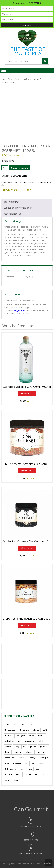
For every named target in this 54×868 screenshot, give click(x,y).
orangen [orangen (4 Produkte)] (44, 758)
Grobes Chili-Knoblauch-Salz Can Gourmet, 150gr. (27, 619)
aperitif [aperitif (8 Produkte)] (24, 724)
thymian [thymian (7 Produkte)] (9, 774)
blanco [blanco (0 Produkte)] (36, 730)
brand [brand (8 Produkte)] (32, 736)
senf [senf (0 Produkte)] (22, 769)
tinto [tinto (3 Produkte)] (18, 774)
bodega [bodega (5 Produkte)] (9, 736)
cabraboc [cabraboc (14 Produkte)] (9, 741)
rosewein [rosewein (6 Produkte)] (17, 763)
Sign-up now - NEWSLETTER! (27, 3)
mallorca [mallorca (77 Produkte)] (28, 752)
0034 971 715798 (31, 840)
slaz (3, 185)
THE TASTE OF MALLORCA (28, 51)
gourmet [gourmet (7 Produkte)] (43, 747)
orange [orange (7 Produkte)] (33, 758)
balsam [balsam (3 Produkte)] (34, 724)
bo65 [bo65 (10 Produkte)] (45, 730)
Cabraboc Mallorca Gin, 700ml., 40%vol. (27, 387)
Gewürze (17, 176)
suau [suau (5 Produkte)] (30, 769)
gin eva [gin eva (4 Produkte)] (33, 747)
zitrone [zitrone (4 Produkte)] (16, 780)
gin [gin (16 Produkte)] (24, 747)
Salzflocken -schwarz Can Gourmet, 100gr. (27, 541)
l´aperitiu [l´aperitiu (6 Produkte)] (17, 752)
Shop (11, 79)
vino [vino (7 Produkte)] (42, 774)
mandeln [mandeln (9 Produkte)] (40, 752)
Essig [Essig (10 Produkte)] (17, 747)
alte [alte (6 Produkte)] (15, 724)
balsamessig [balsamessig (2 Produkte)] (11, 730)
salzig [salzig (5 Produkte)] (42, 763)
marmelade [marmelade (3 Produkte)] (10, 758)
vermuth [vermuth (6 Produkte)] (28, 774)
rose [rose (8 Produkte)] (7, 763)
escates (31, 182)
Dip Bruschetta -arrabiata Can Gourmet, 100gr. (27, 464)
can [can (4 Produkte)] (19, 741)
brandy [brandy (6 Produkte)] (41, 736)
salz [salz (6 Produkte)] (34, 763)
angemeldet (20, 310)
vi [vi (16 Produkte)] (36, 774)
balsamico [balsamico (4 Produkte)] (25, 730)
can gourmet (21, 182)
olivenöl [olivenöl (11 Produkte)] (23, 758)
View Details (29, 393)
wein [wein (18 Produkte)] (7, 780)
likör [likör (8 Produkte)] (7, 752)
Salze (18, 79)
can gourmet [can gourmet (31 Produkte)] (30, 741)
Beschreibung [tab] (11, 202)
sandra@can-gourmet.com (31, 854)
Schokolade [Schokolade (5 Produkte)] (11, 769)
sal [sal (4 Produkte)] (27, 763)
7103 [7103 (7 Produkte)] (7, 724)
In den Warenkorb (21, 168)
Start (4, 79)
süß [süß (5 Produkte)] (38, 769)
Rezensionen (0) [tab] (12, 214)
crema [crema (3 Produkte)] (8, 747)
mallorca (40, 182)
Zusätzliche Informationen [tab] (18, 208)
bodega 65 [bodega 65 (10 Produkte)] (21, 736)
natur (48, 182)
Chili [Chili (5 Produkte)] (41, 741)
